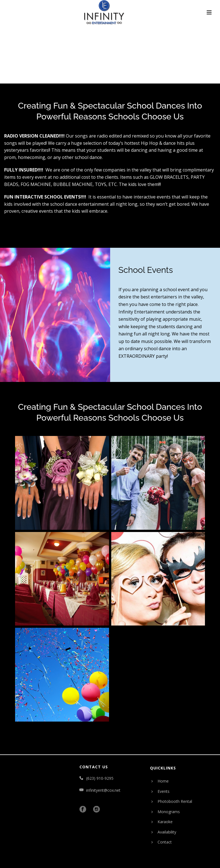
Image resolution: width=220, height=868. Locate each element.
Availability (164, 832)
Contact (162, 842)
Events (160, 791)
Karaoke (162, 822)
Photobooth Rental (172, 801)
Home (160, 781)
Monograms (166, 812)
